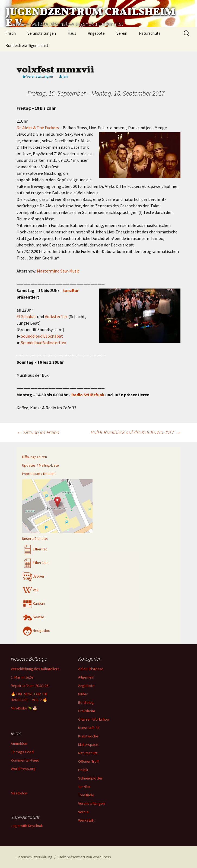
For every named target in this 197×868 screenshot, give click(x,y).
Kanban (33, 603)
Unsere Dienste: (35, 538)
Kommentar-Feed (25, 760)
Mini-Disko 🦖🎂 (24, 708)
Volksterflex (56, 316)
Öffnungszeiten (34, 457)
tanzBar (84, 787)
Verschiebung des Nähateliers (35, 669)
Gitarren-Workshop (94, 719)
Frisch (11, 33)
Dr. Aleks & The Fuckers (38, 128)
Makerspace (88, 745)
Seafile (33, 617)
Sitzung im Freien (38, 432)
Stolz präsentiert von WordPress (84, 857)
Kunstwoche (88, 736)
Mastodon (19, 793)
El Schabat (26, 316)
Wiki (31, 590)
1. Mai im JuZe (22, 677)
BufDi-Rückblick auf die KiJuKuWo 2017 (136, 432)
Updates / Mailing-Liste (40, 465)
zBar (74, 290)
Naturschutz (150, 33)
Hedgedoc (36, 631)
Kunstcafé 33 (89, 728)
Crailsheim (87, 711)
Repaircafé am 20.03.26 (30, 686)
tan (66, 290)
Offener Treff (88, 761)
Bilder (83, 694)
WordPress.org (23, 769)
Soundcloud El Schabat (42, 336)
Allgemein (86, 677)
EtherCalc (35, 563)
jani (65, 76)
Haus (72, 33)
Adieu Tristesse (91, 669)
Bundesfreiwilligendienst (27, 45)
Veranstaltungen (42, 33)
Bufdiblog (86, 702)
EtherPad (35, 549)
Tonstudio (86, 795)
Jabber (33, 576)
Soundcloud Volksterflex (43, 343)
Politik (83, 770)
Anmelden (19, 743)
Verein (122, 33)
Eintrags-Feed (22, 752)
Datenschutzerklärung (34, 857)
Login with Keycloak (27, 826)
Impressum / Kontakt (39, 474)
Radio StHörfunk (88, 395)
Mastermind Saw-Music (58, 271)
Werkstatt (86, 820)
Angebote (96, 33)
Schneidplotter (90, 778)
